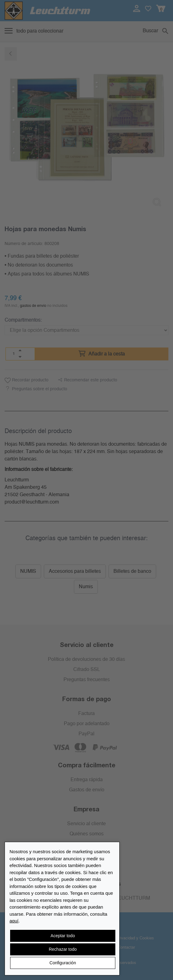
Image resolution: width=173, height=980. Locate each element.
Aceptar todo (63, 936)
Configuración (63, 963)
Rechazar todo (63, 949)
